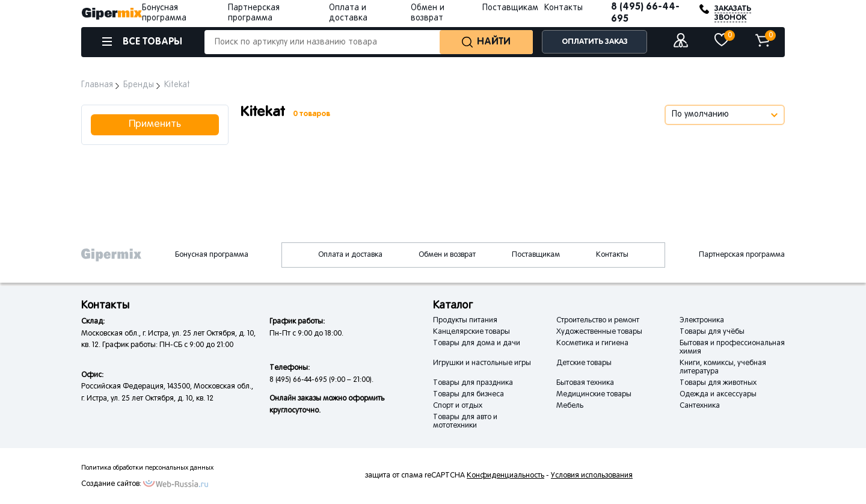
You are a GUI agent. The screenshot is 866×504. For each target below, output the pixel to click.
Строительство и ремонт (598, 321)
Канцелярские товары (471, 332)
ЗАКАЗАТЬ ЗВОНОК (733, 13)
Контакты (564, 8)
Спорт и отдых (458, 406)
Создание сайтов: (111, 484)
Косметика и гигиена (592, 343)
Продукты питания (465, 321)
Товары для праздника (473, 383)
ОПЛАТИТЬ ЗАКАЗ (595, 42)
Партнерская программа (742, 255)
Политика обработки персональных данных (147, 468)
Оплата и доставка (350, 255)
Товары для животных (718, 383)
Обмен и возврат (447, 255)
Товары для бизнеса (468, 395)
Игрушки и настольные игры (482, 363)
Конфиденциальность (505, 476)
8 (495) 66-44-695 (645, 13)
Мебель (570, 406)
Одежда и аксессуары (718, 395)
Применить (155, 124)
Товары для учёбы (712, 332)
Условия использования (592, 476)
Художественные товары (599, 332)
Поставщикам (510, 8)
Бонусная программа (212, 255)
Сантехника (700, 406)
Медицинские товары (594, 395)
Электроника (702, 321)
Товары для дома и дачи (477, 343)
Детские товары (584, 363)
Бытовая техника (585, 383)
